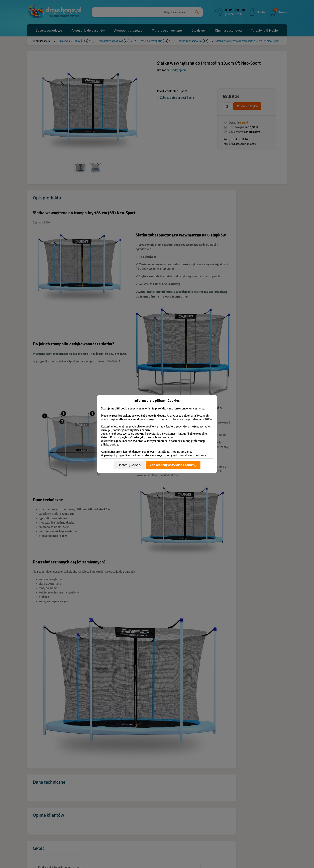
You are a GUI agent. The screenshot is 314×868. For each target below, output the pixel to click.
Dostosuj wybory (129, 465)
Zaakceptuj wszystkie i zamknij (173, 465)
